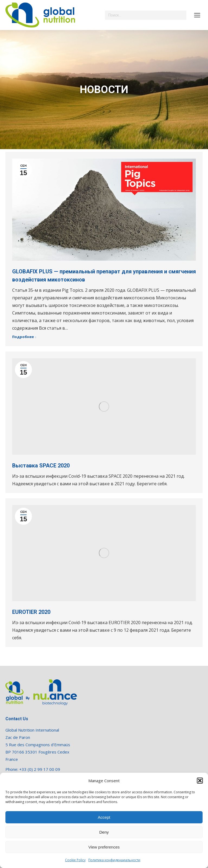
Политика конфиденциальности (114, 860)
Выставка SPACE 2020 (41, 466)
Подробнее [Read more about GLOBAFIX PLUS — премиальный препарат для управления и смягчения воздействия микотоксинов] (23, 337)
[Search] (146, 15)
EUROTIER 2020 (31, 612)
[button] (200, 781)
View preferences (104, 847)
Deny (104, 832)
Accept (104, 817)
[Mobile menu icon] (197, 15)
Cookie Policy (75, 860)
